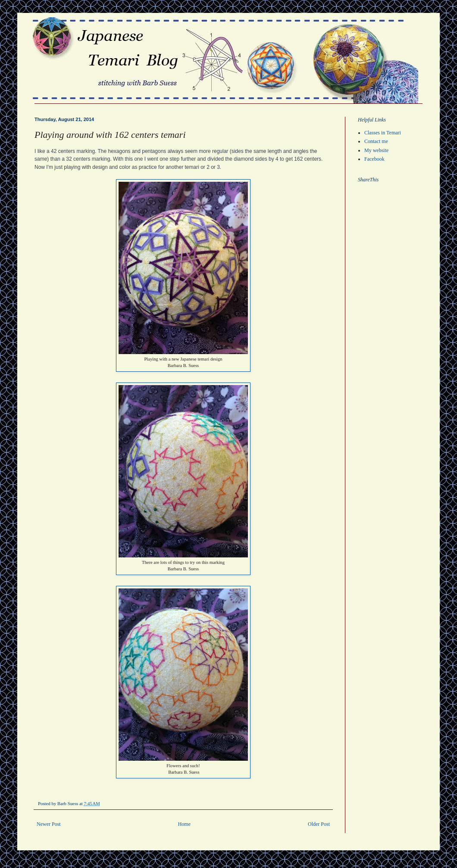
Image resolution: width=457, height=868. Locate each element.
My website (376, 150)
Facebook (374, 159)
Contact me (376, 141)
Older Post (319, 824)
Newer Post (49, 824)
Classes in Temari (383, 133)
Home (184, 824)
